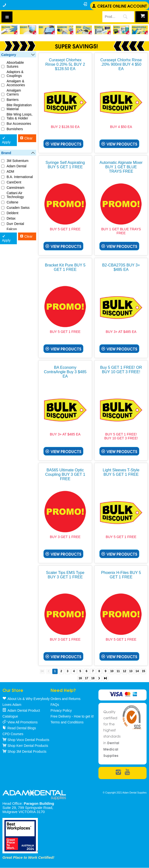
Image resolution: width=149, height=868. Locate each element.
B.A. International (20, 177)
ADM (10, 171)
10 (112, 671)
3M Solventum (17, 161)
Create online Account (122, 6)
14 (137, 671)
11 (118, 671)
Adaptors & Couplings (15, 74)
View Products (66, 144)
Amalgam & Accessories (16, 83)
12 (124, 671)
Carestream (16, 188)
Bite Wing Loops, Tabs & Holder (20, 116)
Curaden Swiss (18, 208)
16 (80, 678)
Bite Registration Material (19, 107)
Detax (11, 218)
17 (87, 678)
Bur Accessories (19, 124)
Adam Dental (16, 166)
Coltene (12, 202)
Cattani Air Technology (15, 195)
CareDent (14, 182)
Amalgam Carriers (14, 92)
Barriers (13, 100)
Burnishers (15, 129)
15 (144, 671)
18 (93, 678)
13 (131, 671)
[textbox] (109, 17)
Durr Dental (15, 224)
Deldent (12, 213)
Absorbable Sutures (15, 64)
